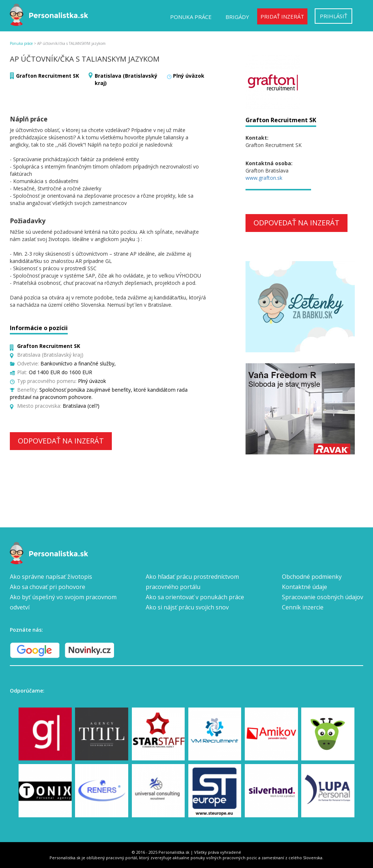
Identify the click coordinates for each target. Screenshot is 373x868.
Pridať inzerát (282, 16)
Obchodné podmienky (312, 577)
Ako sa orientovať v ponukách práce (195, 597)
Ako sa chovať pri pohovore (48, 587)
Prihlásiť (333, 16)
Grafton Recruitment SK (48, 76)
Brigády (237, 17)
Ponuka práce (191, 17)
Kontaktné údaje (305, 587)
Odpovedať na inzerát (61, 441)
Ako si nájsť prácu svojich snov (187, 607)
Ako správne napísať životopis (51, 577)
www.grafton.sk (264, 178)
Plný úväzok (189, 76)
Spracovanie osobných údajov (323, 597)
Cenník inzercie (303, 607)
